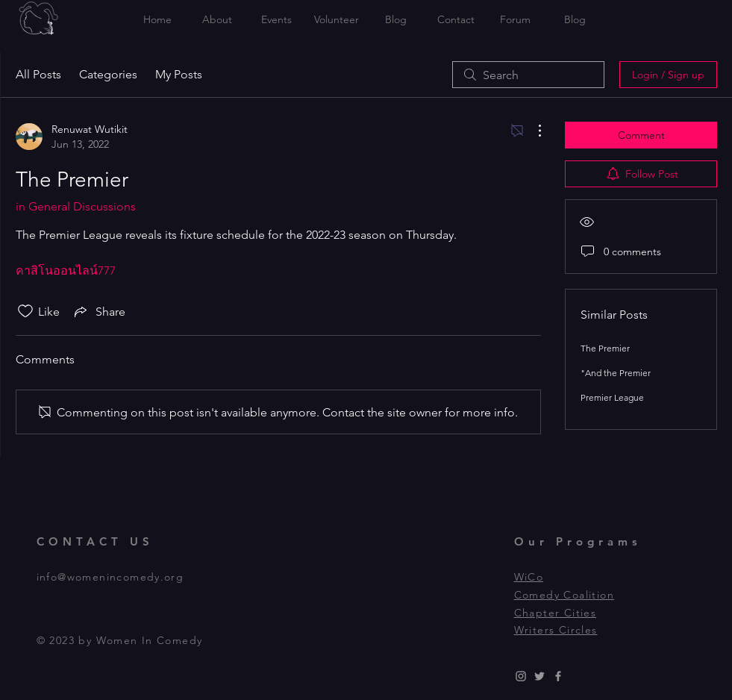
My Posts (179, 74)
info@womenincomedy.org (110, 577)
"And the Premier (616, 373)
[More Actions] (532, 131)
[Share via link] (98, 311)
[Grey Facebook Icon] (558, 676)
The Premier (605, 348)
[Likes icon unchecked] (25, 311)
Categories (108, 74)
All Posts (38, 74)
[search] (528, 75)
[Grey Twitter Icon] (539, 676)
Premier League (612, 397)
